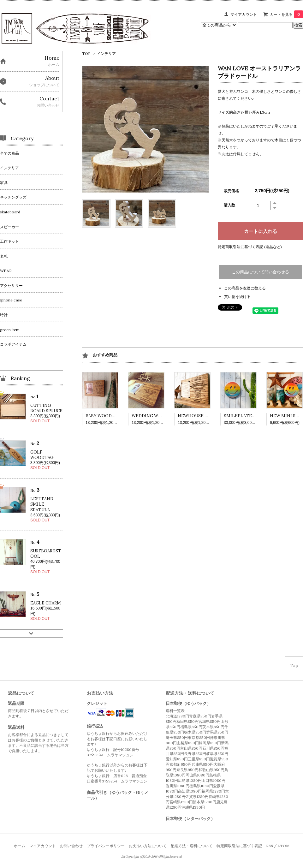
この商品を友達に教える (245, 288)
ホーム (20, 846)
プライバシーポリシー (106, 846)
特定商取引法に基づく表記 (239, 846)
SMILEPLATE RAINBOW (249, 416)
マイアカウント (244, 14)
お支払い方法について (148, 846)
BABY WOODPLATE (106, 416)
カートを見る (286, 14)
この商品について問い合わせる (260, 272)
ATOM (283, 846)
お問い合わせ (71, 846)
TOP (86, 54)
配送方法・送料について (192, 846)
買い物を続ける (237, 297)
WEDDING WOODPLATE (157, 416)
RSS (270, 846)
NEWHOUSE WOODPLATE (205, 416)
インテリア (106, 54)
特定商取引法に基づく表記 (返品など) (250, 247)
